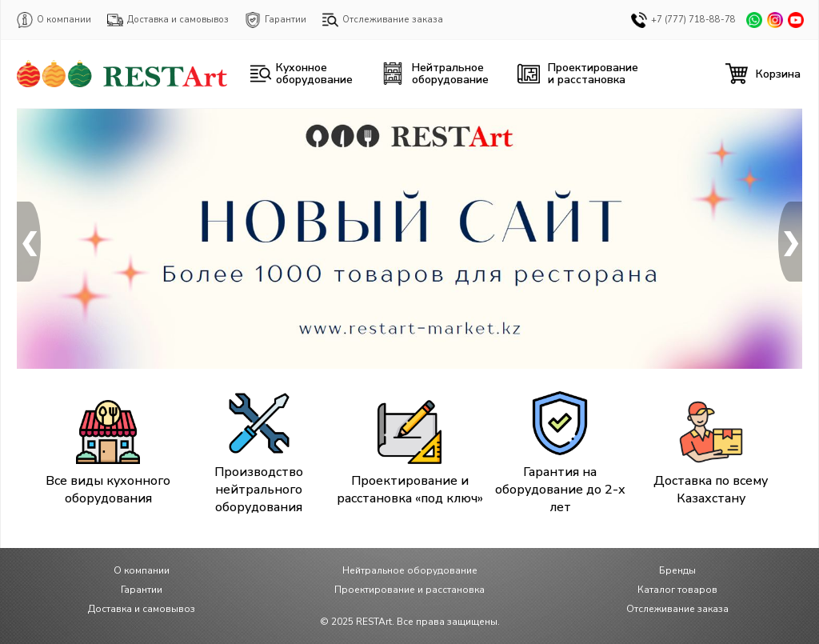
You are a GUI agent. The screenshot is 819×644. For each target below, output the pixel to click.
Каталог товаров (677, 590)
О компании (54, 20)
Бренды (677, 570)
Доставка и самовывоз (168, 20)
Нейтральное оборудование (410, 570)
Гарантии (276, 20)
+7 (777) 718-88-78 (683, 20)
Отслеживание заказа (383, 20)
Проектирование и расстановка (409, 590)
